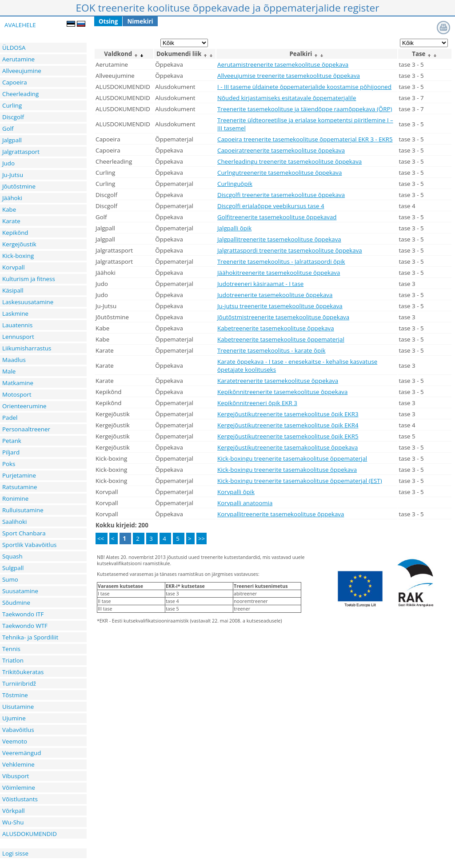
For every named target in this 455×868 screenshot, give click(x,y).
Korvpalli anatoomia (245, 503)
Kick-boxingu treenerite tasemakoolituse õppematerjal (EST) (300, 481)
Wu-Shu (13, 822)
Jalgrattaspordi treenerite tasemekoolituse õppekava (290, 250)
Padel (10, 418)
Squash (12, 556)
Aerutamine (18, 59)
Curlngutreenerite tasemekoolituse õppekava (279, 173)
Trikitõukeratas (23, 672)
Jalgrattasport (21, 152)
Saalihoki (14, 522)
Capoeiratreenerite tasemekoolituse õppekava (281, 150)
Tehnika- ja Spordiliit (30, 637)
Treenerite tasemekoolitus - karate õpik (271, 350)
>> (202, 538)
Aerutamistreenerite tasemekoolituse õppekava (283, 64)
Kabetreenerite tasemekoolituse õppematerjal (281, 339)
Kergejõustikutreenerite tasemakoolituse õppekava (287, 447)
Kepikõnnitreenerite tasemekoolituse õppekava (282, 392)
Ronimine (15, 498)
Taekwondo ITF (23, 614)
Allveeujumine (22, 71)
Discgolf (13, 117)
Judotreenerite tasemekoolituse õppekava (275, 295)
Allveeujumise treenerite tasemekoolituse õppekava (289, 76)
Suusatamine (20, 591)
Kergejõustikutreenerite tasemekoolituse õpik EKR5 (288, 436)
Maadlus (14, 360)
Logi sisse (15, 853)
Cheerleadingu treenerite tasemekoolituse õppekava (289, 161)
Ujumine (14, 718)
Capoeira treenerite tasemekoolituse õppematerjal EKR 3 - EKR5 (305, 139)
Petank (12, 441)
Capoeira (15, 82)
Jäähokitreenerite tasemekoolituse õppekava (279, 273)
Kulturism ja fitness (29, 279)
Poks (9, 464)
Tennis (11, 649)
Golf (8, 129)
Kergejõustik (19, 244)
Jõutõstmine (19, 186)
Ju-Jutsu (13, 175)
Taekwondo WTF (25, 626)
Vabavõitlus (18, 730)
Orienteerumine (24, 406)
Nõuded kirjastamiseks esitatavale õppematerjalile (287, 98)
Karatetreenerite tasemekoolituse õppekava (278, 381)
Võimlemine (19, 788)
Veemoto (15, 741)
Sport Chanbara (24, 533)
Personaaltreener (26, 429)
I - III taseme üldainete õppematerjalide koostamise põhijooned (304, 87)
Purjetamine (19, 475)
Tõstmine (15, 695)
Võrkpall (14, 811)
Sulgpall (13, 568)
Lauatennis (17, 325)
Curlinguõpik (235, 184)
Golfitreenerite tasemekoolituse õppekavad (277, 217)
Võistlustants (20, 799)
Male (9, 371)
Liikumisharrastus (27, 348)
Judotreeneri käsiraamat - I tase (260, 284)
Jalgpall (12, 140)
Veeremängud (22, 753)
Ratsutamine (20, 487)
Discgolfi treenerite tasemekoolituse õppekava (281, 195)
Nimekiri (140, 21)
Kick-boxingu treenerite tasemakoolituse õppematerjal (292, 458)
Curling (12, 105)
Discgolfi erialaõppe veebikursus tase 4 (271, 206)
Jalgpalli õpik (234, 228)
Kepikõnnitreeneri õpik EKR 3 (257, 403)
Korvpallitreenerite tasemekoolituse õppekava (281, 514)
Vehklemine (18, 764)
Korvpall (14, 267)
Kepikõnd (15, 233)
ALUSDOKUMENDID (30, 834)
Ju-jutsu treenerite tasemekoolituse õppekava (280, 306)
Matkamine (18, 383)
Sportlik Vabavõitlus (29, 545)
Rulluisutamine (23, 510)
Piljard (11, 452)
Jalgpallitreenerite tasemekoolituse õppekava (279, 239)
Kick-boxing (18, 256)
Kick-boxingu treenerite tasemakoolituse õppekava (287, 470)
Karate (11, 221)
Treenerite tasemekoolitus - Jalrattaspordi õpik (281, 261)
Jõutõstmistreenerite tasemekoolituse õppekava (283, 317)
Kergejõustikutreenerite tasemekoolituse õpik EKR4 (288, 425)
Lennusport (18, 337)
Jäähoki (12, 198)
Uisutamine (18, 707)
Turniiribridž (19, 683)
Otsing (108, 21)
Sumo (10, 579)
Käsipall (13, 290)
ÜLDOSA (14, 48)
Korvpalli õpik (236, 492)
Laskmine (15, 313)
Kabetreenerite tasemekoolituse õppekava (276, 328)
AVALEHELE (20, 25)
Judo (8, 163)
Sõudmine (16, 603)
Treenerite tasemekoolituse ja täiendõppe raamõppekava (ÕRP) (305, 109)
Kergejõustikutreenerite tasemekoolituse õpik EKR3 (288, 414)
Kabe (9, 209)
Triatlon (13, 660)
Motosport (17, 394)
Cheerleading (20, 94)
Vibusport (16, 776)
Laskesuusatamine (28, 302)
